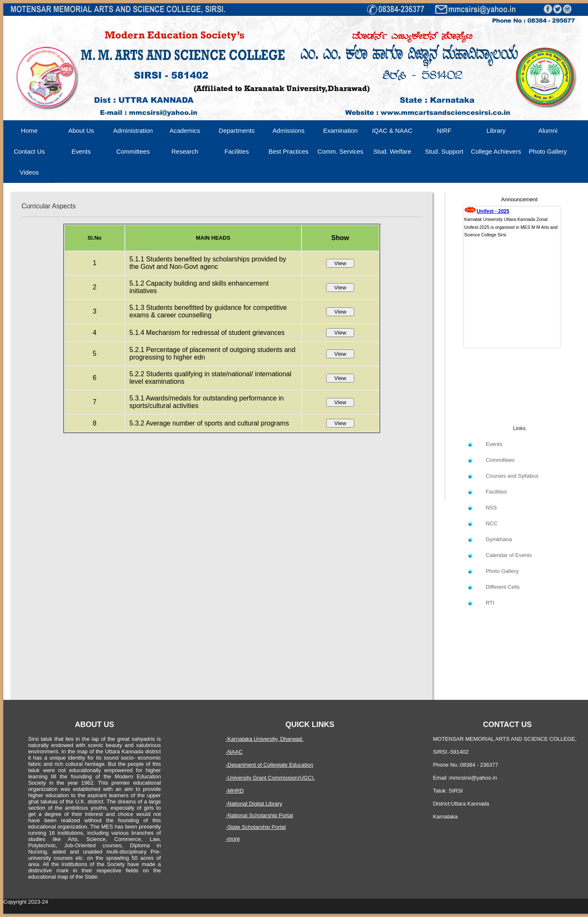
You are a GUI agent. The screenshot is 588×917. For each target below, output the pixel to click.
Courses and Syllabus (512, 476)
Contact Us (29, 151)
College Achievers (496, 151)
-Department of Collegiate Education (269, 765)
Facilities (237, 151)
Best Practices (289, 151)
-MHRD (234, 791)
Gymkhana (499, 539)
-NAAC (234, 752)
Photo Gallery (548, 151)
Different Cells (503, 587)
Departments (237, 130)
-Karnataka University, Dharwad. (264, 739)
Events (81, 151)
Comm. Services (340, 151)
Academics (185, 130)
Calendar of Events (509, 555)
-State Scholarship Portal (256, 827)
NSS (491, 508)
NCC (492, 523)
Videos (29, 172)
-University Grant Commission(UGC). (270, 778)
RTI (490, 603)
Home (29, 130)
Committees (133, 151)
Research (185, 151)
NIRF (444, 130)
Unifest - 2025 (493, 211)
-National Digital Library (254, 804)
